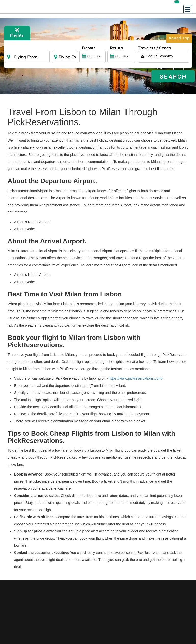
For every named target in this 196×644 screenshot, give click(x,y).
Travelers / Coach (155, 48)
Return (116, 48)
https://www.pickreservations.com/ (136, 378)
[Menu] (188, 9)
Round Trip (179, 40)
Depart (89, 48)
